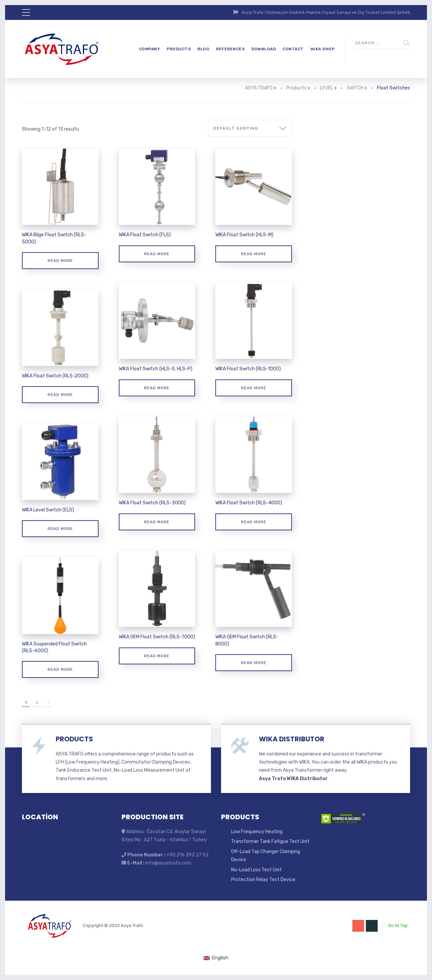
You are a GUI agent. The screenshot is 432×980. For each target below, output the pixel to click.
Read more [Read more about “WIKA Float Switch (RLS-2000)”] (60, 395)
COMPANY (150, 49)
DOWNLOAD (264, 49)
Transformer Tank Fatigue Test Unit (270, 841)
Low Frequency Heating (257, 832)
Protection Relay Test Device (263, 880)
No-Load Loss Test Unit (256, 870)
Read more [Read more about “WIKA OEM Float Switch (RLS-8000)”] (254, 663)
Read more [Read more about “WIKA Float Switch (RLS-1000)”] (254, 388)
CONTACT (293, 49)
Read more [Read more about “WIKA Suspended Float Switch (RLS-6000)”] (60, 669)
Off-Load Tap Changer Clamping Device (266, 856)
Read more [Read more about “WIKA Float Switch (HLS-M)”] (254, 254)
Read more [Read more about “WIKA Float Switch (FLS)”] (157, 254)
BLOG (203, 49)
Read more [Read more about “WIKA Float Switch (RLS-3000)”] (157, 522)
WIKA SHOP (323, 49)
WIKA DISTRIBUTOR (292, 739)
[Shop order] (250, 128)
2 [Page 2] (37, 703)
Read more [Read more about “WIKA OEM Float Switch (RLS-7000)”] (157, 656)
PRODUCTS (179, 49)
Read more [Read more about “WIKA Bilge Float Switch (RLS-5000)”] (60, 261)
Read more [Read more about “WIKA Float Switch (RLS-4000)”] (254, 522)
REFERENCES (230, 49)
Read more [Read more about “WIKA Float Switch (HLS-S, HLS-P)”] (157, 388)
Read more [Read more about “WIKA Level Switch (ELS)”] (60, 529)
